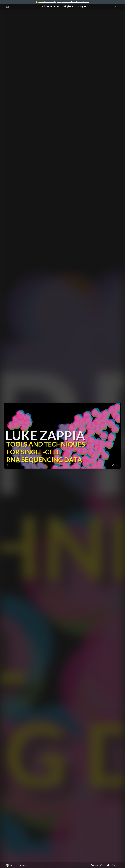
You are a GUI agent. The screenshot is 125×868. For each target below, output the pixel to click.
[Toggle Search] (116, 7)
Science (94, 865)
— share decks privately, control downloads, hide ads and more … (62, 2)
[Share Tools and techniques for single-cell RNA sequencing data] (108, 865)
